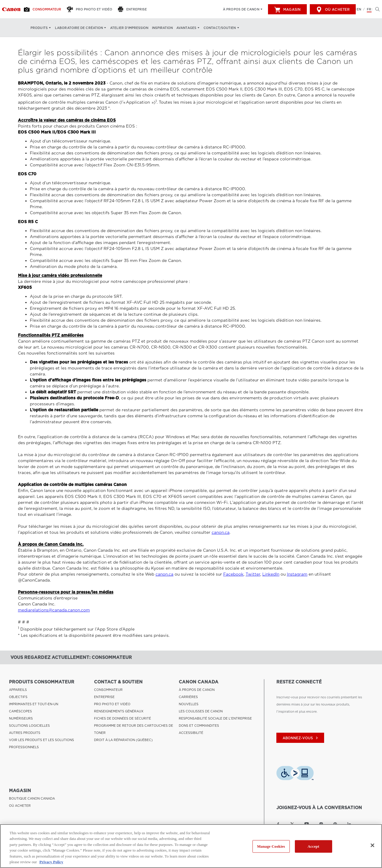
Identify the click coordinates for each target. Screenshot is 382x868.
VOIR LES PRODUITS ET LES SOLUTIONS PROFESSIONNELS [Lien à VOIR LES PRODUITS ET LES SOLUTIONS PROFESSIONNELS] (41, 743)
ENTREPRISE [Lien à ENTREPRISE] (104, 697)
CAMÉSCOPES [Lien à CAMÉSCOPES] (20, 711)
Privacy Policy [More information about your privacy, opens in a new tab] (51, 862)
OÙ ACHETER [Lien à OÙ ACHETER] (20, 806)
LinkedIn (271, 574)
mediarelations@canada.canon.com (54, 610)
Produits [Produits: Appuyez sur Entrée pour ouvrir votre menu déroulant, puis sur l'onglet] (39, 28)
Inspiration (162, 28)
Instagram (297, 574)
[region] (191, 846)
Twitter (253, 574)
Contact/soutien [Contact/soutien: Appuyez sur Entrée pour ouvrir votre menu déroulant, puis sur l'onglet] (220, 28)
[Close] (372, 845)
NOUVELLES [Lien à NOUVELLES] (189, 704)
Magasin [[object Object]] (287, 10)
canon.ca (221, 532)
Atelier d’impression (129, 28)
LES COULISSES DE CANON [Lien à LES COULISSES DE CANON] (201, 711)
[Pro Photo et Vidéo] (91, 9)
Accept (314, 846)
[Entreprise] (134, 9)
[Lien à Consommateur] (11, 9)
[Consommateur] (44, 9)
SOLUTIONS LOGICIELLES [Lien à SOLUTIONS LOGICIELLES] (29, 726)
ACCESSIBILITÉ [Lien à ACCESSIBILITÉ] (191, 733)
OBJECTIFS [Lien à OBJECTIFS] (18, 697)
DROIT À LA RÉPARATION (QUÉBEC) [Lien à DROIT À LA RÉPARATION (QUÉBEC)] (123, 740)
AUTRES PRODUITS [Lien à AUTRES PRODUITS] (25, 733)
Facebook (233, 574)
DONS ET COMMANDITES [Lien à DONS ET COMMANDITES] (199, 726)
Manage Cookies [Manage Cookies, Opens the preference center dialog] (271, 846)
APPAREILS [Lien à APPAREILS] (18, 690)
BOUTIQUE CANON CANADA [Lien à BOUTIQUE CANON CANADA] (32, 798)
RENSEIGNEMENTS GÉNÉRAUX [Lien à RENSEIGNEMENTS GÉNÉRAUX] (119, 711)
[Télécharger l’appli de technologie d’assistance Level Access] (295, 774)
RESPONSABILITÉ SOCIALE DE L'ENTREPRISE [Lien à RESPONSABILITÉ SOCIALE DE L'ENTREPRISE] (215, 718)
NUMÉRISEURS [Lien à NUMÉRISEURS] (21, 718)
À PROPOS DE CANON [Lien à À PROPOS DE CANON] (197, 690)
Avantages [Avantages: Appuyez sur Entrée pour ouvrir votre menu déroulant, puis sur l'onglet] (186, 28)
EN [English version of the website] (359, 9)
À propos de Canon (241, 9)
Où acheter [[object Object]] (333, 10)
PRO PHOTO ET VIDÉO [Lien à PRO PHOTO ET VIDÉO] (112, 704)
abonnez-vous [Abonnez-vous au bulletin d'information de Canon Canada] (301, 738)
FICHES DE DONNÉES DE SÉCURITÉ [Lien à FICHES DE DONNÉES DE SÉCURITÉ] (123, 718)
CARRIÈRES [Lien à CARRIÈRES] (188, 697)
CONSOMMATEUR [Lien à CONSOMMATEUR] (108, 690)
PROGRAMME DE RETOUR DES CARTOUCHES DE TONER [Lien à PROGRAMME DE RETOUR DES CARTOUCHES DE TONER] (134, 729)
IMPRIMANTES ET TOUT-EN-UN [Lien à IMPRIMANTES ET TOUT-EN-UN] (34, 704)
